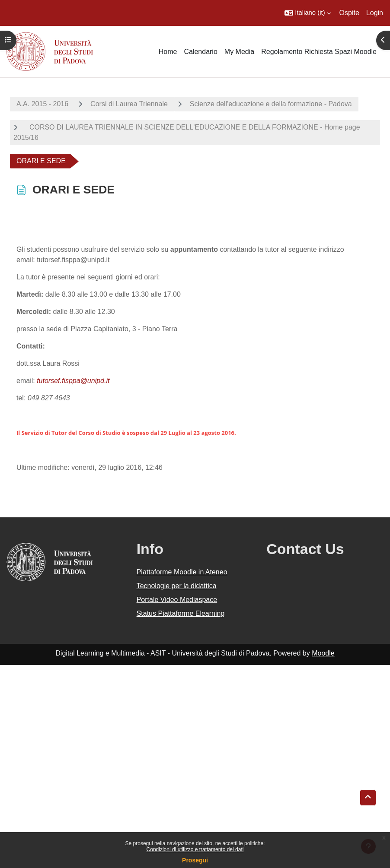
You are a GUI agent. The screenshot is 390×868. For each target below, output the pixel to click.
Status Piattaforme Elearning (181, 613)
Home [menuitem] (168, 52)
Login (375, 13)
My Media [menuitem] (239, 52)
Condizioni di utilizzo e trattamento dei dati (195, 849)
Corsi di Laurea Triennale (129, 104)
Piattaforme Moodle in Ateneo (182, 572)
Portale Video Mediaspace (177, 600)
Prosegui (195, 860)
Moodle (323, 653)
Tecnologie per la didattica (177, 586)
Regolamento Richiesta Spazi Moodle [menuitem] (319, 52)
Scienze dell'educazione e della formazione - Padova (271, 104)
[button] (307, 13)
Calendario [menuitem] (200, 52)
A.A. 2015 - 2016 (42, 104)
